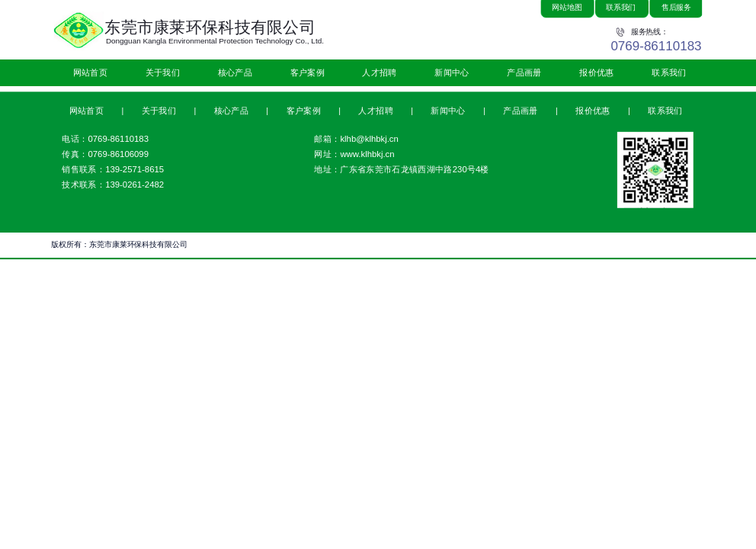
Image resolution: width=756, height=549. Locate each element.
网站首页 (90, 72)
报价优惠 (596, 72)
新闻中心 (452, 72)
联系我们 (669, 72)
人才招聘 (379, 72)
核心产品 (235, 72)
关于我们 (163, 72)
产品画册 (524, 72)
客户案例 (308, 72)
